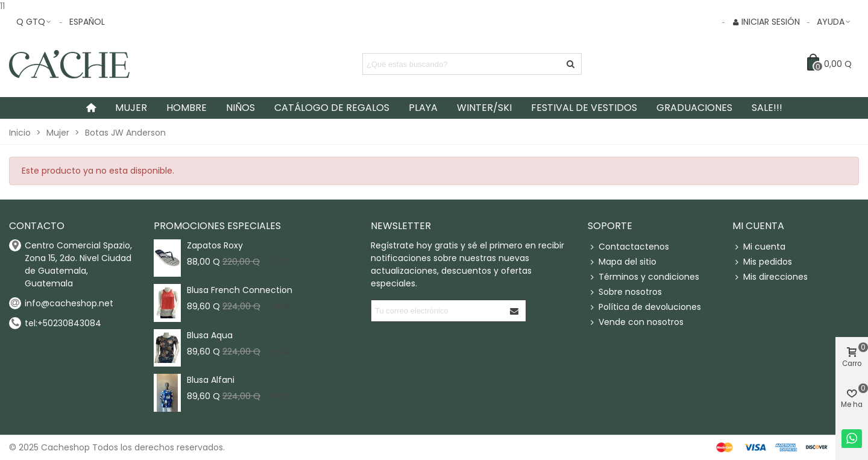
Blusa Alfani (211, 380)
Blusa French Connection (240, 290)
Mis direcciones (770, 277)
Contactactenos (628, 247)
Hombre (187, 108)
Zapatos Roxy (215, 245)
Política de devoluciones (644, 307)
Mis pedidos (762, 262)
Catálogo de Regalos (332, 108)
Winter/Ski (484, 108)
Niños (241, 108)
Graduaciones (694, 108)
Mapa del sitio (622, 262)
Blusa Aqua (210, 335)
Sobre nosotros (625, 292)
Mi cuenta (759, 247)
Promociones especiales (217, 226)
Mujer (131, 108)
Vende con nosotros (636, 322)
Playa (423, 108)
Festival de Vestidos (584, 108)
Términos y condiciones (643, 277)
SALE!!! (767, 108)
